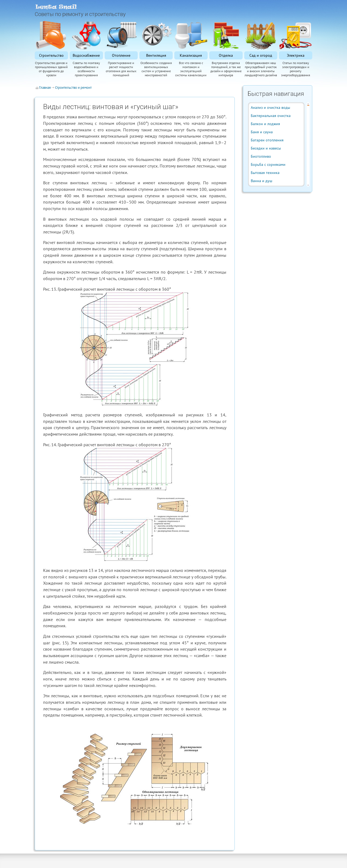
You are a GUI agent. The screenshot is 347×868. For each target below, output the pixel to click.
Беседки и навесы (266, 148)
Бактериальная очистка (271, 116)
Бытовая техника (265, 173)
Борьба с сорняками (268, 164)
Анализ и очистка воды (270, 107)
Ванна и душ (261, 181)
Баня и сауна (262, 132)
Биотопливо (261, 156)
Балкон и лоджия (265, 124)
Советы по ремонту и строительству (80, 14)
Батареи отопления (267, 140)
